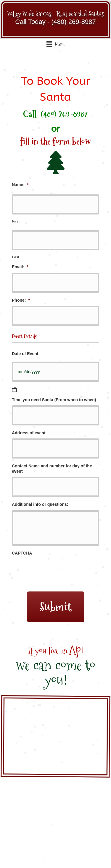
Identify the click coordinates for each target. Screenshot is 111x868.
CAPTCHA (22, 553)
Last (16, 257)
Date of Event (25, 354)
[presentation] (57, 570)
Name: (20, 185)
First (16, 221)
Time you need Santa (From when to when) (54, 400)
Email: (20, 267)
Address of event (29, 433)
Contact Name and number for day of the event (52, 469)
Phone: (21, 300)
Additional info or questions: (40, 504)
